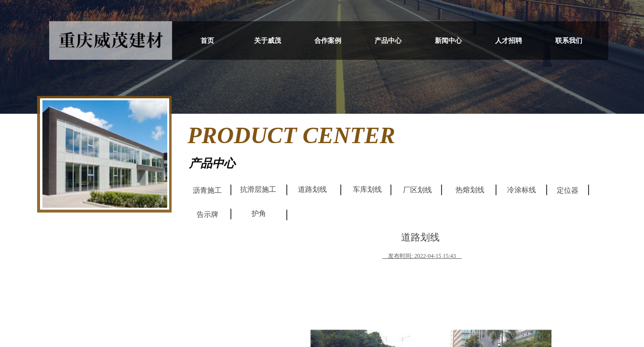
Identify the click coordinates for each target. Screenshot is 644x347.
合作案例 (328, 41)
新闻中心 (448, 41)
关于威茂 (268, 41)
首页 (207, 41)
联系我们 (569, 41)
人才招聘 (509, 41)
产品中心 (388, 41)
